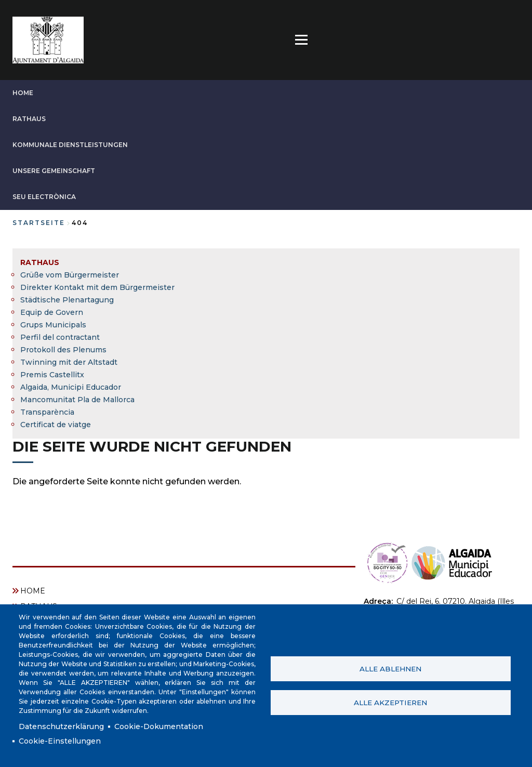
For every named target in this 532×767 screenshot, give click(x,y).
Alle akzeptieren (390, 703)
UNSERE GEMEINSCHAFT (54, 171)
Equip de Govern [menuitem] (52, 312)
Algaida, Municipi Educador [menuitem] (71, 387)
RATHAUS (29, 119)
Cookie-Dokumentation (159, 726)
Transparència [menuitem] (47, 412)
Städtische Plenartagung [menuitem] (67, 300)
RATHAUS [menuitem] (40, 262)
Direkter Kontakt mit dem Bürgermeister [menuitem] (97, 287)
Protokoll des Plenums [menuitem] (63, 350)
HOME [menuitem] (33, 591)
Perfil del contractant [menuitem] (60, 337)
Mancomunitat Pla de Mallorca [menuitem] (77, 400)
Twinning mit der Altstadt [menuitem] (69, 362)
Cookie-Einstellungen (60, 741)
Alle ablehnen (390, 669)
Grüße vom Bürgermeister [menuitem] (70, 275)
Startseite (39, 223)
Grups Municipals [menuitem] (53, 325)
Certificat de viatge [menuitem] (56, 425)
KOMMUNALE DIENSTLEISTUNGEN (70, 145)
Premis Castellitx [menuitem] (52, 375)
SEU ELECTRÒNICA (44, 197)
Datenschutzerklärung (61, 726)
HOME (23, 93)
